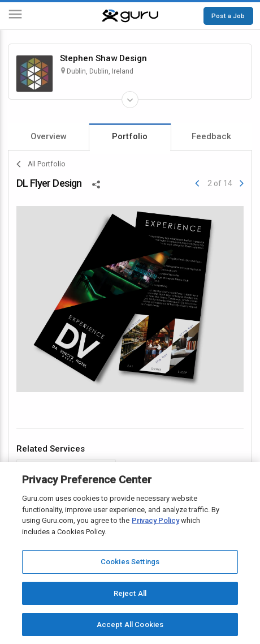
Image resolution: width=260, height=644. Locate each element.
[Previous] (197, 183)
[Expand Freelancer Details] (130, 100)
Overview (49, 136)
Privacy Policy (155, 520)
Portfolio (130, 136)
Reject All (130, 593)
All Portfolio (41, 164)
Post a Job (228, 16)
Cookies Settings (130, 562)
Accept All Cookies (130, 624)
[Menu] (15, 16)
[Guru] (130, 16)
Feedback (211, 136)
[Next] (242, 183)
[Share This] (96, 183)
